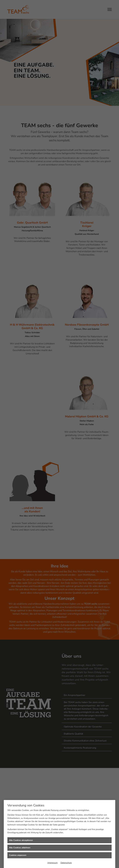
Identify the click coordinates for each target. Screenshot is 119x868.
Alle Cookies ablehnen (20, 848)
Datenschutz (66, 863)
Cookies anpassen (18, 855)
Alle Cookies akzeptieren (21, 840)
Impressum (53, 863)
